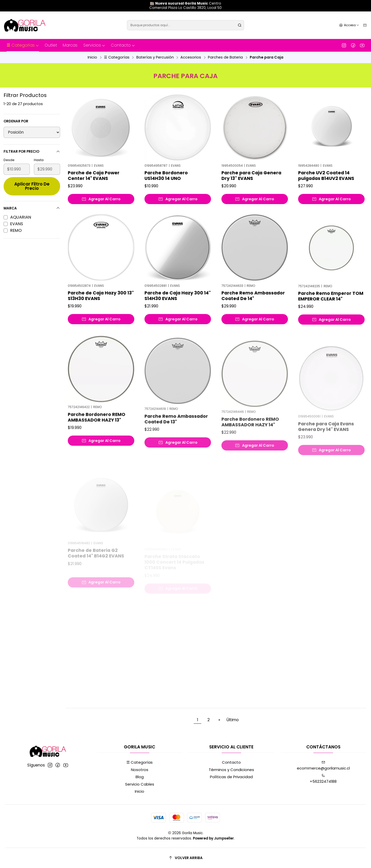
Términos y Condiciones (231, 770)
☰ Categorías (23, 45)
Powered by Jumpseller (213, 838)
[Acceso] (349, 25)
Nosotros (140, 770)
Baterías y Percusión (155, 57)
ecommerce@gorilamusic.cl (323, 766)
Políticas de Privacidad (231, 777)
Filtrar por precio (32, 152)
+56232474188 (323, 779)
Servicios (94, 45)
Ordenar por (16, 121)
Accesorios (191, 57)
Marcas (70, 45)
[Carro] (365, 25)
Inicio (92, 57)
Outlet (51, 45)
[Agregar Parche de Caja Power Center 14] (101, 199)
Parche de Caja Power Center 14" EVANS (94, 176)
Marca (32, 208)
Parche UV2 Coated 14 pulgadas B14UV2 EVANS (326, 176)
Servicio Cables (140, 784)
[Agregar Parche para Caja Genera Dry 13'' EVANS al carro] (255, 199)
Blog (140, 777)
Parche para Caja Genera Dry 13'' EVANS (251, 176)
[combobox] (185, 25)
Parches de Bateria (225, 57)
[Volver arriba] (185, 858)
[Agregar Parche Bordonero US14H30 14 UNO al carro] (178, 199)
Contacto (123, 45)
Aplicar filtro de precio (32, 186)
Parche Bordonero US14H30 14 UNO (166, 176)
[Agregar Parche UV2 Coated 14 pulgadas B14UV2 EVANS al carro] (331, 199)
